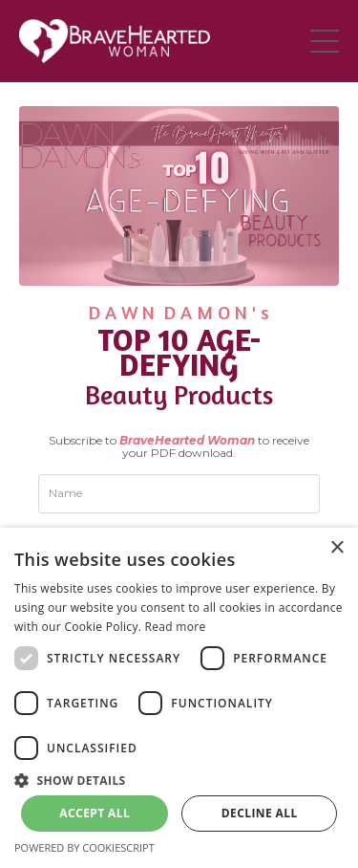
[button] (179, 779)
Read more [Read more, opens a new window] (176, 627)
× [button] (337, 548)
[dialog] (179, 698)
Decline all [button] (260, 813)
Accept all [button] (95, 813)
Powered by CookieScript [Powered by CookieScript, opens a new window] (84, 847)
